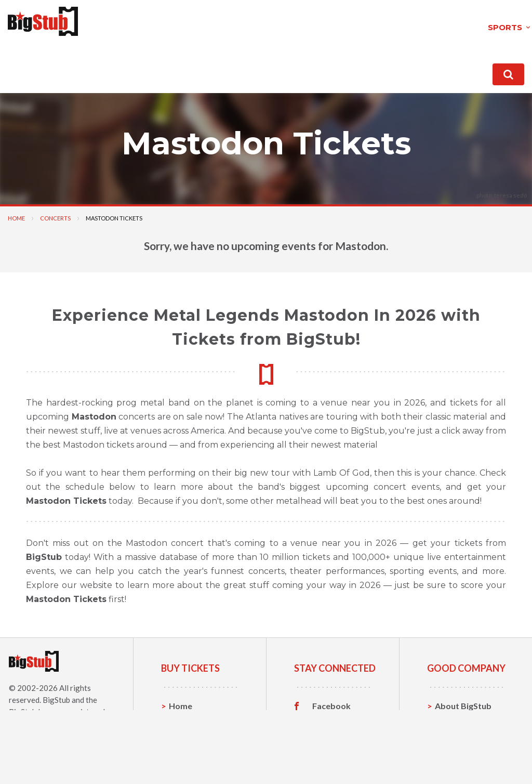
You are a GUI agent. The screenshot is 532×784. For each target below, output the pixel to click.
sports (118, 23)
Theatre (185, 750)
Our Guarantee (464, 750)
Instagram (332, 734)
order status (445, 67)
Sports (182, 718)
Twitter (327, 718)
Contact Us (457, 718)
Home (16, 214)
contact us (383, 67)
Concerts (55, 214)
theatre (252, 23)
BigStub (56, 696)
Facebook (331, 702)
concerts (184, 23)
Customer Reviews (332, 752)
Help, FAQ (454, 734)
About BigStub (318, 67)
